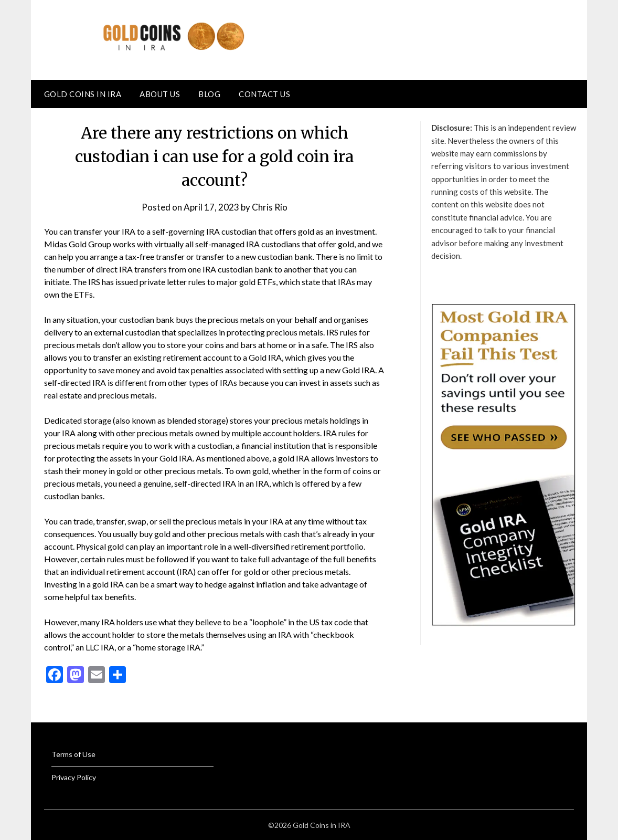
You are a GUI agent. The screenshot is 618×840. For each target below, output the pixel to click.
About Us (160, 94)
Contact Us (264, 94)
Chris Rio (270, 207)
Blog (209, 94)
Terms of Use (73, 754)
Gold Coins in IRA (83, 94)
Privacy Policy (74, 777)
